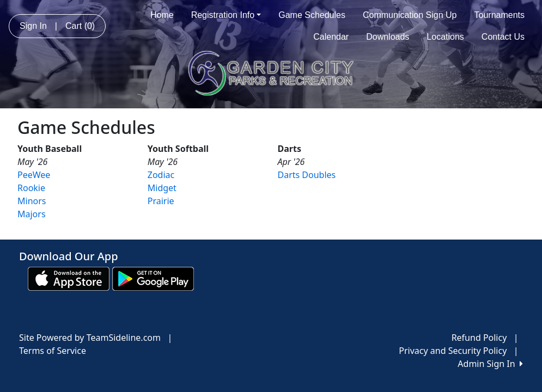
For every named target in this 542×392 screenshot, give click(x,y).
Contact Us (503, 37)
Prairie (161, 201)
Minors (32, 201)
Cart (80, 26)
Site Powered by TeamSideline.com (90, 338)
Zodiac (161, 175)
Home (162, 15)
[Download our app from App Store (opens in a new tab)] (69, 278)
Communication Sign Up (410, 15)
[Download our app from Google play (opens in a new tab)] (153, 278)
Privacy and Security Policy (453, 351)
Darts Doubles (307, 175)
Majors (32, 214)
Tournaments (500, 15)
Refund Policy (479, 338)
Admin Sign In (490, 364)
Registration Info (226, 15)
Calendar (331, 37)
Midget (162, 188)
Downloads (388, 37)
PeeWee (34, 175)
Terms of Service (53, 351)
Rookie (31, 188)
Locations (445, 37)
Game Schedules (312, 15)
